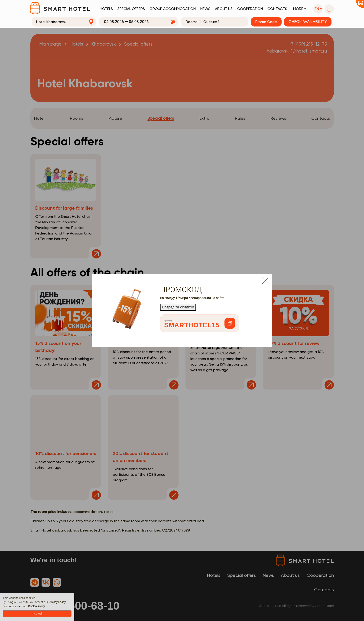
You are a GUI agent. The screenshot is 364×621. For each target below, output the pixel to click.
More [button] (298, 9)
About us (224, 9)
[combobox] (64, 22)
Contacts (277, 9)
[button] (318, 9)
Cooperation (250, 9)
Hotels (106, 9)
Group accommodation (173, 9)
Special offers (131, 9)
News (205, 9)
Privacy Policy (57, 602)
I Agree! (37, 614)
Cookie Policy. (37, 606)
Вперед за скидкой (178, 307)
